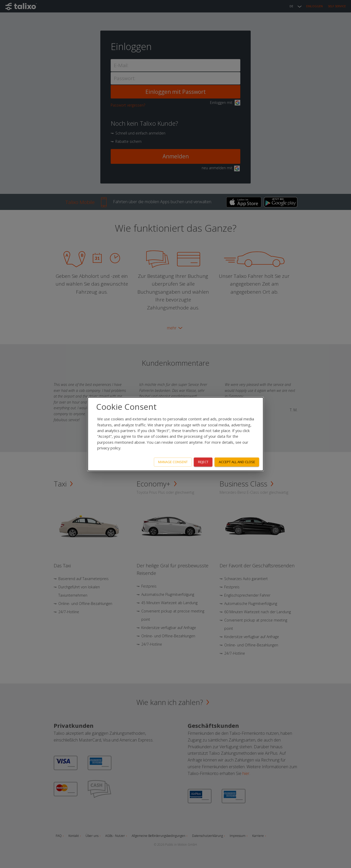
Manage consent (173, 462)
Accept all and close (237, 462)
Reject (203, 462)
